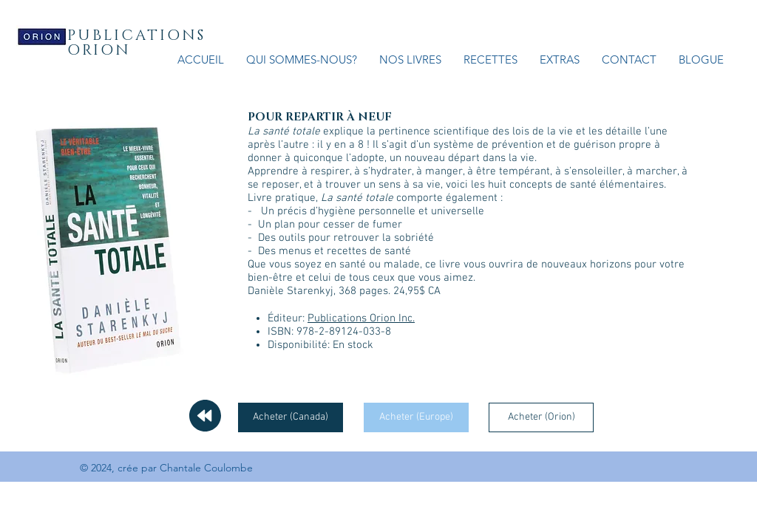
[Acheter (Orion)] (541, 417)
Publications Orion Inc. (361, 318)
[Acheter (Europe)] (416, 417)
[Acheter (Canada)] (291, 417)
